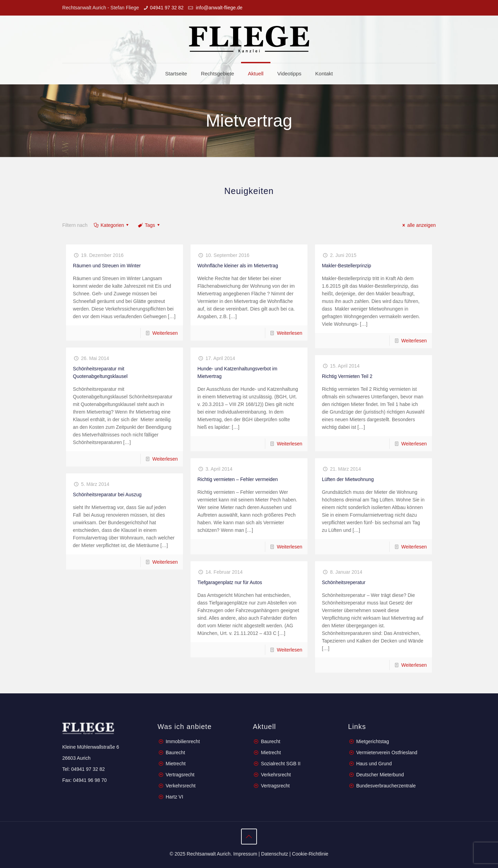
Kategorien (112, 225)
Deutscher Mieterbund (380, 775)
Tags (149, 225)
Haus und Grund (374, 764)
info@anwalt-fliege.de (218, 8)
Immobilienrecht (182, 741)
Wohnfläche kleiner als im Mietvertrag (238, 266)
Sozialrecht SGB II (280, 764)
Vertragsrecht (179, 775)
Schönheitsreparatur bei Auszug (107, 495)
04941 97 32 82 (167, 8)
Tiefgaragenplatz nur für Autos (230, 582)
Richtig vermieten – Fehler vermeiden (238, 479)
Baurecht (175, 752)
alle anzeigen (418, 225)
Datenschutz (275, 854)
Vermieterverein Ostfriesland (387, 752)
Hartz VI (174, 797)
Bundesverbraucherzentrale (386, 786)
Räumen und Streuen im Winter (107, 266)
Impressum (245, 854)
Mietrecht (176, 764)
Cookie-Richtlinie (310, 854)
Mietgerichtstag (373, 741)
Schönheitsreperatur (344, 582)
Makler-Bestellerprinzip (347, 266)
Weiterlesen (165, 333)
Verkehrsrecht (180, 786)
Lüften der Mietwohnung (348, 479)
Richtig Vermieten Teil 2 (347, 376)
